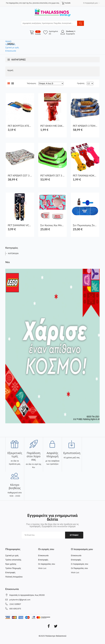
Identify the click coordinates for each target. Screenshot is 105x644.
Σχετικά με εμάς (12, 48)
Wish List (42, 568)
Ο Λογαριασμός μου (91, 3)
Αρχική (8, 41)
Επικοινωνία (11, 51)
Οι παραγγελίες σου (47, 564)
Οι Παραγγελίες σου (79, 568)
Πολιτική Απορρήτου (14, 577)
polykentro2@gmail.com (20, 600)
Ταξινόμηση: (32, 83)
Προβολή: (81, 83)
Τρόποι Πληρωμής (13, 568)
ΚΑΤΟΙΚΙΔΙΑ (13, 254)
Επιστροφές (10, 573)
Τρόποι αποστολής (13, 560)
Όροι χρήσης (11, 564)
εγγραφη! (74, 535)
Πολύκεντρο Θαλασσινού (56, 636)
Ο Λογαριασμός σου (80, 564)
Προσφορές (10, 44)
